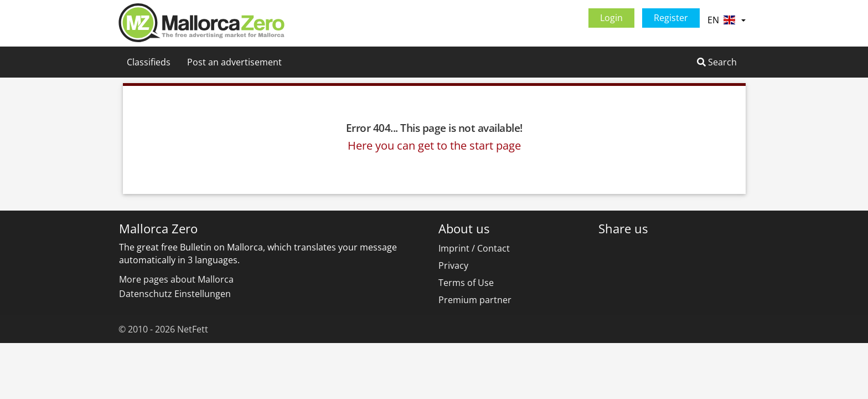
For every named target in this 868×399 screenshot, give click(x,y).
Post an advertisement (234, 62)
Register (671, 18)
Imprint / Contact (474, 248)
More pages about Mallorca (176, 279)
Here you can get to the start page (434, 145)
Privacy (453, 265)
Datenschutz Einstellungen (175, 294)
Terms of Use (466, 283)
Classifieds (149, 62)
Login (611, 18)
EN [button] (726, 20)
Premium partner (475, 300)
